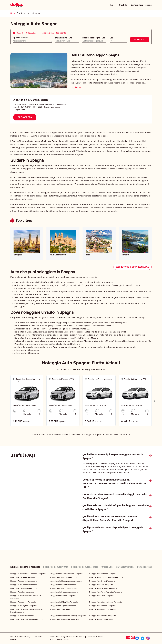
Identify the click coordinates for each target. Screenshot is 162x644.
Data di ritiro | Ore (64, 38)
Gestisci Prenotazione (141, 5)
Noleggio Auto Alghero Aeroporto (63, 606)
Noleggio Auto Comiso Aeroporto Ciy (64, 619)
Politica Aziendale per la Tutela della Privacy (67, 637)
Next (154, 401)
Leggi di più (76, 87)
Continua (140, 40)
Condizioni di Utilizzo (95, 637)
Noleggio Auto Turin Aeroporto (22, 616)
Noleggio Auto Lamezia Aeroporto (24, 581)
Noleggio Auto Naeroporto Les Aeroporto (66, 581)
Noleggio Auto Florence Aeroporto (103, 574)
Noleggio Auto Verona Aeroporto (63, 596)
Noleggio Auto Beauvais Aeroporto (63, 577)
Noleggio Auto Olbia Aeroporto (101, 596)
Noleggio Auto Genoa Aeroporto (23, 577)
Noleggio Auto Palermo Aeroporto (24, 588)
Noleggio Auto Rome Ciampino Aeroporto (66, 574)
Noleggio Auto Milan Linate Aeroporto (104, 609)
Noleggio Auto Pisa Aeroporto (101, 585)
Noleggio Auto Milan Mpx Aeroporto (64, 602)
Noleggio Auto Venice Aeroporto (23, 602)
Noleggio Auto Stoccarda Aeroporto (64, 592)
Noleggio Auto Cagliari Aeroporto (23, 606)
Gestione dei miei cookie (59, 639)
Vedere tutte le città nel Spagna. (132, 267)
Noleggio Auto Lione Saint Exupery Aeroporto (68, 616)
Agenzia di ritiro (20, 38)
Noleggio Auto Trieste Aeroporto (62, 609)
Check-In (123, 5)
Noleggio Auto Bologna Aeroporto (63, 588)
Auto (112, 5)
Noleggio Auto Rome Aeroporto (102, 619)
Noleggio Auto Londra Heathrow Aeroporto (106, 577)
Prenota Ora (25, 117)
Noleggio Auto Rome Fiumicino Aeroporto (106, 592)
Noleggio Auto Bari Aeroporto (22, 592)
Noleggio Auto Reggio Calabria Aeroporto (27, 619)
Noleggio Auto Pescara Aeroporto (24, 585)
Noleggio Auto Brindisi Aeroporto (102, 581)
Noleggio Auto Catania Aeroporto (63, 585)
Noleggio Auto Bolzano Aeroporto (103, 616)
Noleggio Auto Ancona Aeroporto (102, 606)
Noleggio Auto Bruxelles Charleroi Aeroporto (28, 574)
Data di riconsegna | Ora (94, 38)
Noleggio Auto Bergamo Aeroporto (103, 588)
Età (111, 38)
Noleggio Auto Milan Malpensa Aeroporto (106, 602)
